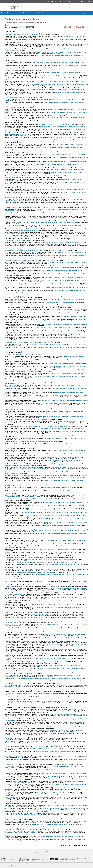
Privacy (85, 865)
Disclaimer (90, 865)
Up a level (9, 25)
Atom (67, 27)
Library (60, 1)
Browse (29, 13)
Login (83, 13)
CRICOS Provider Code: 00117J (27, 865)
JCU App (51, 1)
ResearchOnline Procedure (47, 852)
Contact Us (41, 13)
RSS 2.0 (80, 27)
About (15, 13)
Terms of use (79, 865)
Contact (80, 1)
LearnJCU (70, 1)
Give (89, 1)
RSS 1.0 (73, 27)
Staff (42, 1)
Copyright (35, 852)
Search (22, 13)
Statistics (58, 852)
